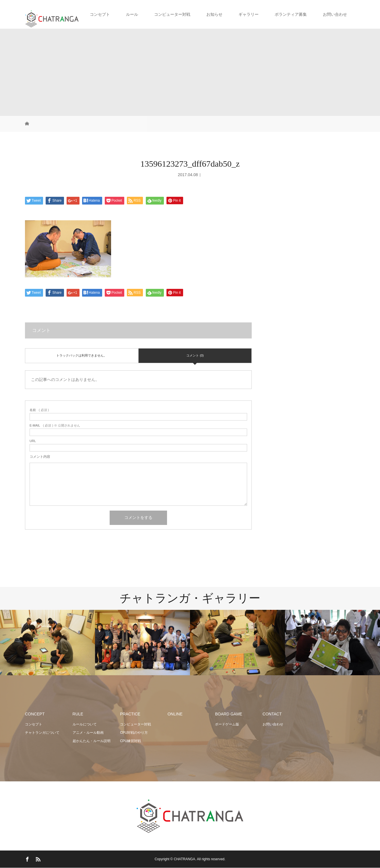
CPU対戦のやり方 (134, 733)
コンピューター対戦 (172, 14)
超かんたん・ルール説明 (92, 741)
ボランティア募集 (291, 14)
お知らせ (214, 14)
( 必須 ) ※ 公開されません (55, 426)
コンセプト (100, 14)
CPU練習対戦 (130, 741)
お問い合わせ (335, 14)
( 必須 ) (39, 410)
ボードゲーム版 (227, 724)
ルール (132, 14)
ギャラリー (249, 14)
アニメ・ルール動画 (88, 733)
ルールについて (85, 724)
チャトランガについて (42, 733)
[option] (47, 643)
